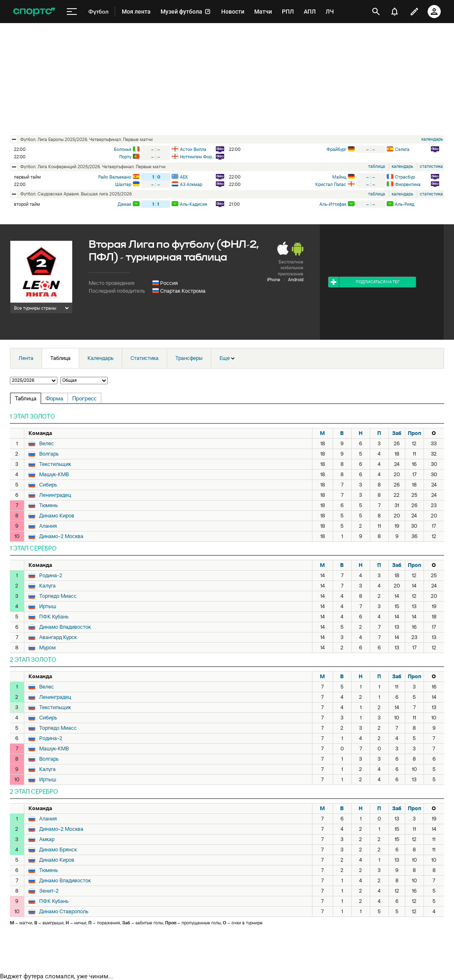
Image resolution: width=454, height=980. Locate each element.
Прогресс (84, 398)
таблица (377, 166)
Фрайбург (336, 149)
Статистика (144, 358)
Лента (26, 358)
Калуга (47, 586)
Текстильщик (55, 464)
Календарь (100, 358)
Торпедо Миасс (58, 596)
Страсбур (405, 177)
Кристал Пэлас (331, 184)
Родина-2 (51, 576)
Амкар (47, 839)
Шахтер (123, 184)
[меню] (72, 12)
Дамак (124, 204)
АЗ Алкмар (191, 184)
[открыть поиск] (376, 12)
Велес (47, 444)
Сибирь (48, 485)
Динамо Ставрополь (64, 912)
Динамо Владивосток (65, 627)
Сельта (402, 149)
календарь (432, 139)
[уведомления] (395, 12)
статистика (431, 166)
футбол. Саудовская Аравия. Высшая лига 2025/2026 (76, 194)
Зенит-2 (49, 891)
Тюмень (48, 505)
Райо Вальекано (115, 177)
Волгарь (49, 454)
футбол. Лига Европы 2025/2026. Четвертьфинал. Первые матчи (86, 139)
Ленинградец (55, 495)
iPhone (274, 280)
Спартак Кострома (183, 291)
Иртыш (48, 606)
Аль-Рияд (405, 204)
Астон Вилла (193, 149)
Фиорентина (408, 184)
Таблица (60, 358)
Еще (227, 358)
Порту (125, 157)
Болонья (123, 149)
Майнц (339, 177)
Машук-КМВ (54, 475)
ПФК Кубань (54, 617)
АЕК (184, 177)
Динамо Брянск (58, 850)
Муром (47, 648)
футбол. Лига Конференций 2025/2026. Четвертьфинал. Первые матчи (93, 167)
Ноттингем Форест (197, 157)
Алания (48, 526)
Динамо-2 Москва (61, 536)
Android (296, 280)
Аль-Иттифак (333, 204)
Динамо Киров (57, 516)
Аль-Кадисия (194, 204)
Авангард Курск (58, 637)
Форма (54, 398)
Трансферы (189, 358)
